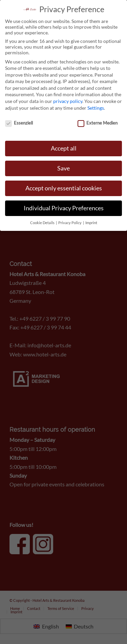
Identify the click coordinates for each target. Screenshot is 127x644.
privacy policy (68, 98)
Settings (96, 105)
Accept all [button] (64, 145)
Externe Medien (98, 119)
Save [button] (63, 165)
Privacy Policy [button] (70, 220)
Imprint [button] (91, 220)
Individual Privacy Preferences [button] (64, 205)
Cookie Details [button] (43, 220)
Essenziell (19, 119)
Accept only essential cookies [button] (64, 185)
